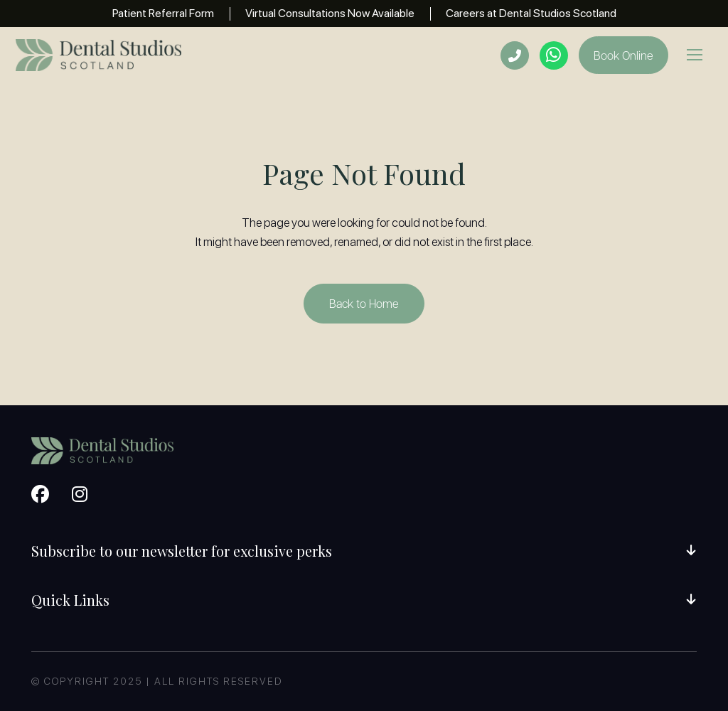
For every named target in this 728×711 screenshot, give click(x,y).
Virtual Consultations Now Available (330, 13)
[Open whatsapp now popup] (554, 55)
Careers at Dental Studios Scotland (531, 13)
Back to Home (364, 303)
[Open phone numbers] (515, 55)
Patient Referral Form (163, 13)
